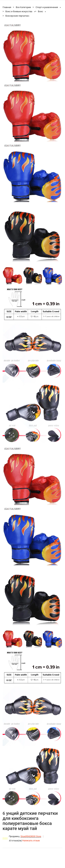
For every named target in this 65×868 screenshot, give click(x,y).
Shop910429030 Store (31, 837)
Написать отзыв (31, 841)
